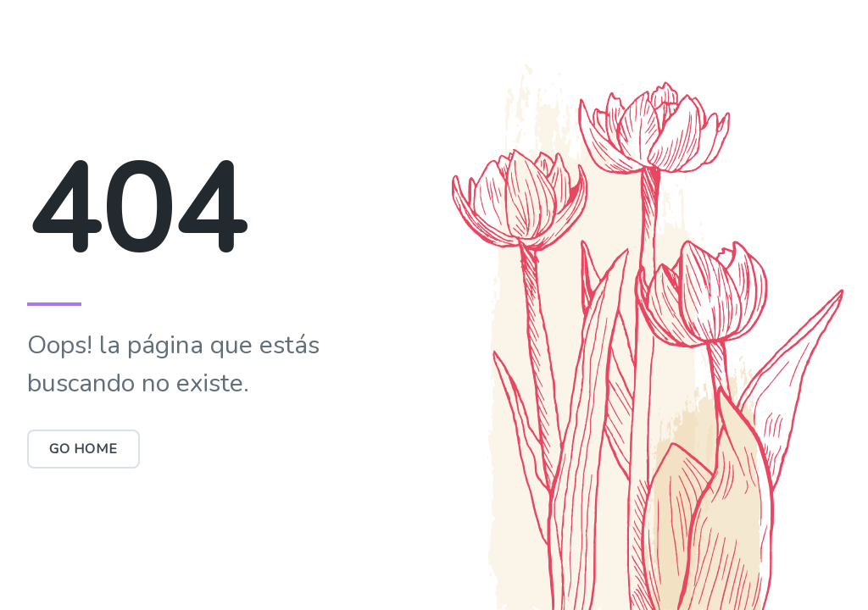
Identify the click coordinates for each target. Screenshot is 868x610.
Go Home (83, 449)
